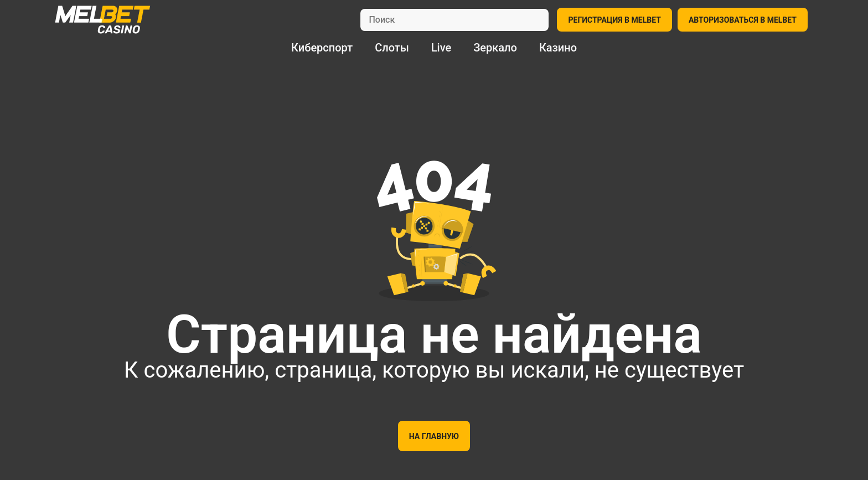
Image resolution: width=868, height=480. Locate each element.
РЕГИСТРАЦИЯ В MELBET (614, 20)
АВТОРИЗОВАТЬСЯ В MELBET (743, 20)
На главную (434, 436)
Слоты (392, 48)
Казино (558, 48)
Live (441, 48)
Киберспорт (322, 48)
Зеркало (495, 48)
